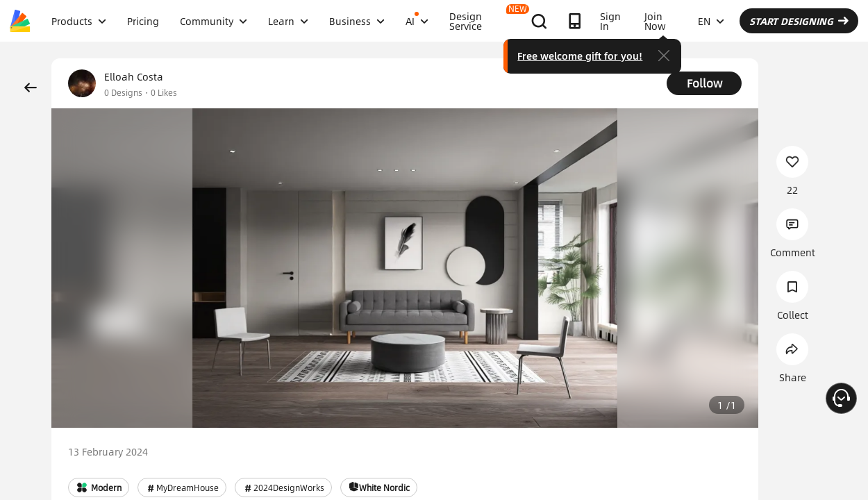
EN (711, 21)
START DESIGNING (799, 21)
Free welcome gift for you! (580, 56)
